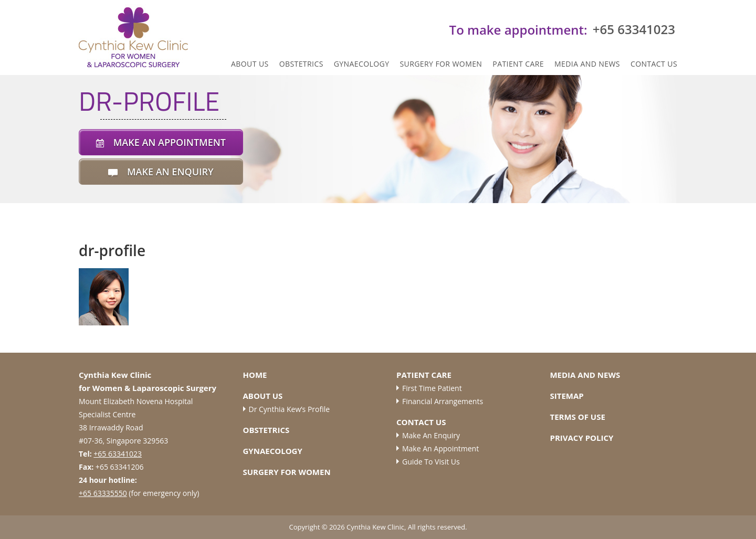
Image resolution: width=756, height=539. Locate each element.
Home (255, 375)
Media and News (587, 64)
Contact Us (654, 64)
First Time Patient (432, 388)
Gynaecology (362, 64)
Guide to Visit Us (431, 462)
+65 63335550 (103, 493)
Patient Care (518, 64)
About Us (263, 396)
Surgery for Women (441, 64)
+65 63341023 (118, 454)
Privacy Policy (581, 438)
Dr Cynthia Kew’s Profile (290, 409)
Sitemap (566, 396)
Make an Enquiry (431, 435)
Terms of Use (577, 417)
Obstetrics (301, 64)
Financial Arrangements (443, 401)
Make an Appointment (440, 448)
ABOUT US (250, 64)
